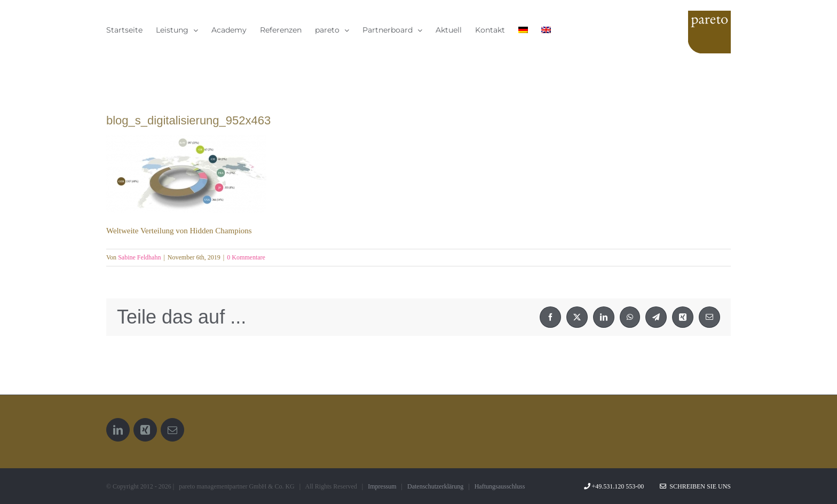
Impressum (382, 486)
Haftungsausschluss (500, 486)
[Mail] (172, 430)
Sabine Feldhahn (139, 257)
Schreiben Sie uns (695, 486)
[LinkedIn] (118, 430)
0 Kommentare (246, 257)
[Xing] (145, 430)
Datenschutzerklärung (435, 486)
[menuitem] (523, 30)
